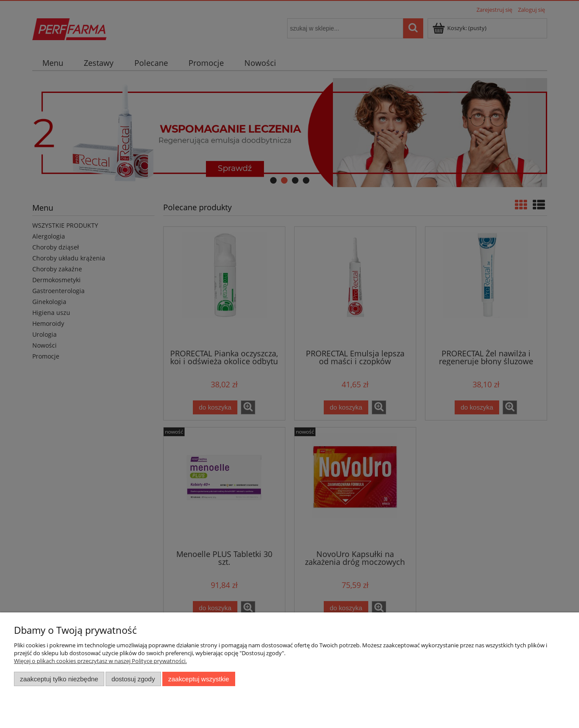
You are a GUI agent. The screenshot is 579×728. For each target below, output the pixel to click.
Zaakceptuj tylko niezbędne (59, 679)
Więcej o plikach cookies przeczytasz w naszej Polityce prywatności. (100, 661)
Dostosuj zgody (133, 679)
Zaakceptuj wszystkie (199, 679)
